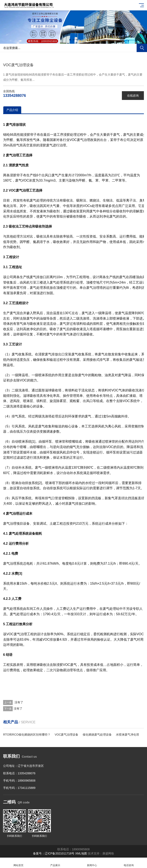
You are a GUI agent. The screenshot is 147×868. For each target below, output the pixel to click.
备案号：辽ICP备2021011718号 (54, 853)
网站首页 (18, 863)
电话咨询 (129, 863)
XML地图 (81, 853)
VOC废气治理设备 (66, 735)
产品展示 (55, 863)
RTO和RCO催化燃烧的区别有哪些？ (27, 735)
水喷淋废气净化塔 (127, 735)
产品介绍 (12, 110)
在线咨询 (133, 96)
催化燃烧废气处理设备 (97, 735)
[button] (70, 40)
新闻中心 (92, 863)
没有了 (18, 702)
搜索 (142, 48)
